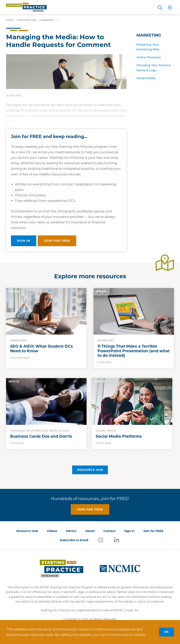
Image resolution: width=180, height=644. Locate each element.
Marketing (149, 35)
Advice (71, 531)
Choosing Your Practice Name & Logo (154, 68)
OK (167, 632)
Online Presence (149, 57)
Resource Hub (90, 470)
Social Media (146, 78)
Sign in (24, 241)
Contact (109, 531)
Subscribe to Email (74, 540)
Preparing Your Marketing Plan (148, 47)
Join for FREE (153, 531)
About (90, 531)
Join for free (57, 241)
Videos (52, 531)
